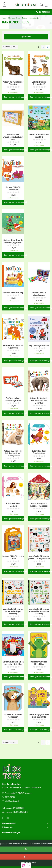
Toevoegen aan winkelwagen (14, 97)
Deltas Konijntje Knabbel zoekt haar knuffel (39, 716)
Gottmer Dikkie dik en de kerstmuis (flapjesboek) (13, 241)
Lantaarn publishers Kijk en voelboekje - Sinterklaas (13, 663)
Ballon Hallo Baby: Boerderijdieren (39, 452)
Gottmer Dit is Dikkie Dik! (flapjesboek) (13, 347)
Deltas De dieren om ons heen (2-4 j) (39, 136)
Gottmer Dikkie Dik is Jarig (13, 293)
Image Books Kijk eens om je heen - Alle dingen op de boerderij (39, 611)
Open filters (26, 37)
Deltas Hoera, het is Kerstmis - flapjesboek (39, 505)
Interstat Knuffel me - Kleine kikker (39, 663)
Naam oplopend (10, 47)
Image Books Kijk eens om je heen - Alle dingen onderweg (13, 611)
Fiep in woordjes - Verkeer (39, 346)
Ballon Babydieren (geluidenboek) (39, 83)
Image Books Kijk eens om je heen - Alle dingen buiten (39, 558)
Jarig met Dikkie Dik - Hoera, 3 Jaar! (13, 558)
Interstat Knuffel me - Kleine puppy (13, 716)
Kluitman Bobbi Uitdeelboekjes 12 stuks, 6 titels (13, 137)
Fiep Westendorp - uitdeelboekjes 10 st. (13, 399)
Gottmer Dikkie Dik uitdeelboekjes (39, 294)
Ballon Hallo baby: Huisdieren (13, 505)
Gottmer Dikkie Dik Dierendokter (13, 189)
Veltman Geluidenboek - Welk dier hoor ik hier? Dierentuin (39, 401)
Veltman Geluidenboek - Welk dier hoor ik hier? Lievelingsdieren (13, 453)
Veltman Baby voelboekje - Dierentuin (13, 83)
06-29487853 (44, 12)
